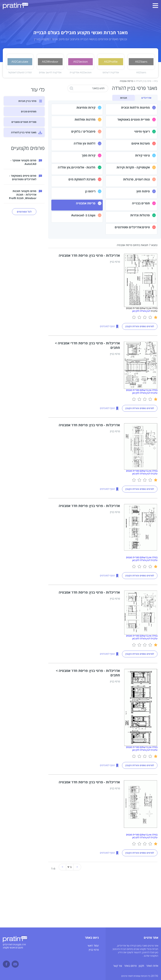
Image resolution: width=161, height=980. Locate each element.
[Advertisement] (80, 901)
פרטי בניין (94, 950)
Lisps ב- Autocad (83, 215)
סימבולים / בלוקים (83, 131)
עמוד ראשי (93, 946)
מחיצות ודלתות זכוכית (135, 107)
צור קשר (118, 966)
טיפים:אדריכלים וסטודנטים (132, 227)
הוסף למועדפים (107, 326)
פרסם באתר (130, 966)
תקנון (141, 966)
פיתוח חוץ (143, 191)
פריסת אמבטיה (86, 203)
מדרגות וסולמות (85, 119)
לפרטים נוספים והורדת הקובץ (140, 326)
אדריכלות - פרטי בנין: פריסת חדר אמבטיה (89, 255)
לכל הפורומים (24, 212)
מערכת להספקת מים (82, 179)
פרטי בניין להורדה (143, 81)
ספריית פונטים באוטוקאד (134, 119)
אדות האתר (152, 966)
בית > (155, 81)
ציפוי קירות (142, 155)
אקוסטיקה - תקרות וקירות (133, 167)
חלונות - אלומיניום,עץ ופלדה (77, 167)
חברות (124, 98)
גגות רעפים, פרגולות (136, 179)
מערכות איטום (141, 143)
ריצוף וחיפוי (142, 131)
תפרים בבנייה (141, 203)
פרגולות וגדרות (140, 215)
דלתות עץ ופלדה (85, 143)
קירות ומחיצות (86, 107)
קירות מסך (89, 155)
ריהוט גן (90, 191)
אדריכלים (146, 98)
